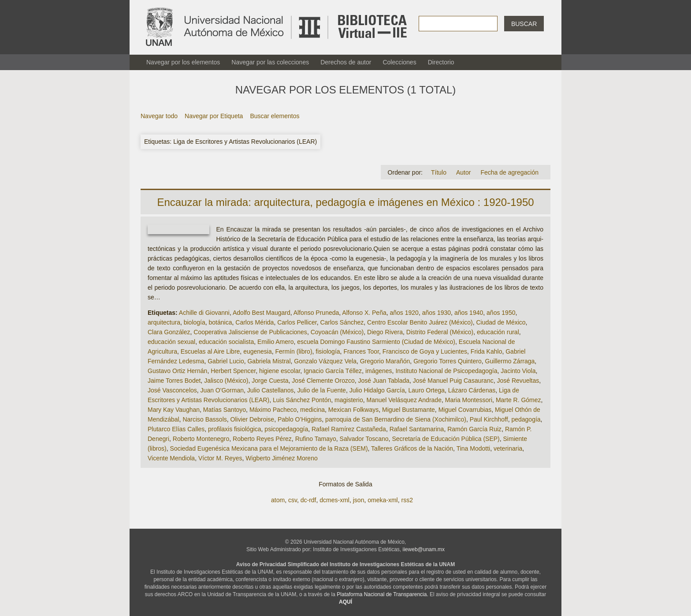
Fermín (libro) (294, 351)
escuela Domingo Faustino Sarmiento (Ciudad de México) (376, 342)
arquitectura (164, 322)
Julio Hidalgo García (377, 390)
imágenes (379, 371)
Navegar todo (159, 116)
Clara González (169, 332)
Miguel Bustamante (409, 410)
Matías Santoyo (225, 410)
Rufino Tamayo (316, 439)
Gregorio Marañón (385, 361)
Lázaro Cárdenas (472, 390)
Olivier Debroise (253, 419)
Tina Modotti (474, 448)
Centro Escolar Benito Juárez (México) (420, 322)
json (359, 500)
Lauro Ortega (427, 390)
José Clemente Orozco (323, 381)
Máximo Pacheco (273, 410)
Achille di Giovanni (204, 313)
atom (278, 500)
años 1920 (404, 313)
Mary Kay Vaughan (174, 410)
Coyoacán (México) (337, 332)
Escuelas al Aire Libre (210, 351)
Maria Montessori (469, 400)
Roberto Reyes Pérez (262, 439)
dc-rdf (308, 500)
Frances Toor (361, 351)
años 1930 (437, 313)
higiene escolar (280, 371)
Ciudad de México (501, 322)
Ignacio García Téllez (333, 371)
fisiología (328, 351)
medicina (312, 410)
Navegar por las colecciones (270, 62)
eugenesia (258, 351)
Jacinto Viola (518, 371)
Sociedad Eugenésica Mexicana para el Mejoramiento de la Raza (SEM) (269, 448)
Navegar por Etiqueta (214, 116)
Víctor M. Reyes (220, 458)
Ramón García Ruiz (474, 429)
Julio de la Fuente (321, 390)
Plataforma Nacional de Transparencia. (382, 594)
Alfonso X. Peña (364, 313)
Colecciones (399, 62)
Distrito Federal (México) (440, 332)
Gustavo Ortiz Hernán (177, 371)
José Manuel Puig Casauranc (453, 381)
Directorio (441, 62)
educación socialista (226, 342)
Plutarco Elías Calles (176, 429)
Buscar (524, 24)
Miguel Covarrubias (465, 410)
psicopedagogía (286, 429)
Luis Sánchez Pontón (302, 400)
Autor (463, 172)
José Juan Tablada (384, 381)
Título (439, 172)
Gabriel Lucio (226, 361)
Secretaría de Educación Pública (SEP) (446, 439)
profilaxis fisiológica (235, 429)
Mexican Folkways (353, 410)
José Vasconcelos (172, 390)
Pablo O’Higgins (300, 419)
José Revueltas (518, 381)
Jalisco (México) (226, 381)
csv (293, 500)
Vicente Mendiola (171, 458)
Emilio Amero (275, 342)
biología (195, 322)
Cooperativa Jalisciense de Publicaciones (250, 332)
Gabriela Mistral (269, 361)
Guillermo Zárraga (510, 361)
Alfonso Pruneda (316, 313)
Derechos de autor (346, 62)
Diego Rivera (385, 332)
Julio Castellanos (271, 390)
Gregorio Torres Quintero (448, 361)
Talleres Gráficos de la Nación (412, 448)
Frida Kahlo (487, 351)
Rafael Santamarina (417, 429)
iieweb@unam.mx (424, 549)
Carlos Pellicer (297, 322)
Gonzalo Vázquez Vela (325, 361)
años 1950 (501, 313)
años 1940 (469, 313)
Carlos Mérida (254, 322)
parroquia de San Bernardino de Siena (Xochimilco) (396, 419)
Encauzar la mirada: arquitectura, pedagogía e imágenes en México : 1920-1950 (345, 202)
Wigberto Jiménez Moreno (281, 458)
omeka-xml (383, 500)
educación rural (498, 332)
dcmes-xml (334, 500)
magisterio (349, 400)
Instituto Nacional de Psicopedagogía (446, 371)
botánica (221, 322)
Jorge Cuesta (270, 381)
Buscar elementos (275, 116)
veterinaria (508, 448)
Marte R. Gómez (518, 400)
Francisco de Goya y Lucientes (425, 351)
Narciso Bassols (204, 419)
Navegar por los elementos (183, 62)
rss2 (407, 500)
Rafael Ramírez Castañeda (349, 429)
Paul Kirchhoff (489, 419)
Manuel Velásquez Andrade (404, 400)
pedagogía (526, 419)
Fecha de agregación (509, 172)
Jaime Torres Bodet (174, 381)
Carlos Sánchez (342, 322)
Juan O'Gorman (222, 390)
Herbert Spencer (233, 371)
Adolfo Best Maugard (262, 313)
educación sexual (171, 342)
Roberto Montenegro (201, 439)
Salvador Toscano (364, 439)
